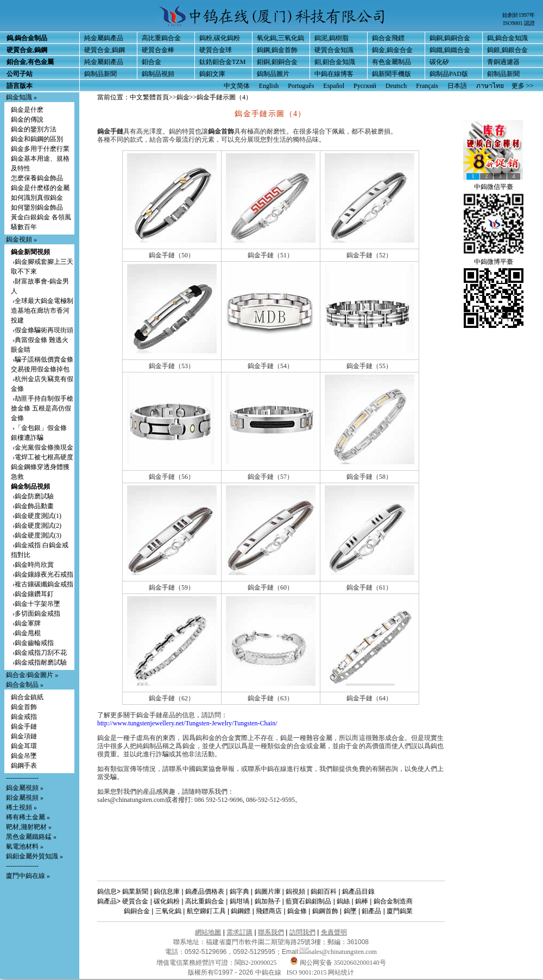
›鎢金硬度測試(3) (36, 535)
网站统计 (341, 972)
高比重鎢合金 (161, 38)
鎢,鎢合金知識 (507, 38)
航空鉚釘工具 (206, 911)
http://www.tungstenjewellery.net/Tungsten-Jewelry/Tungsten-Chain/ (187, 723)
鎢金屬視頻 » (25, 788)
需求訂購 (239, 932)
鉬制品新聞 (503, 74)
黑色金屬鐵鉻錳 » (31, 837)
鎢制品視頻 (158, 74)
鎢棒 (362, 901)
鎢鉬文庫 (212, 74)
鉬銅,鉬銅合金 (277, 62)
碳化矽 (439, 62)
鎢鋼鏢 (241, 911)
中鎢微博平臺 (494, 262)
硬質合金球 (216, 50)
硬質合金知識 (334, 50)
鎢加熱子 (268, 901)
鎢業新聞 (135, 892)
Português (301, 86)
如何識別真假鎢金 (37, 198)
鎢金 (183, 97)
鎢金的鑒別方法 (34, 129)
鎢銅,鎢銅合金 (450, 38)
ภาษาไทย (490, 86)
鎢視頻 (295, 892)
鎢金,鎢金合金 (392, 50)
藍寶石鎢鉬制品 (308, 901)
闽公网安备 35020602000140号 (338, 963)
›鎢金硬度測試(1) (36, 516)
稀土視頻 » (21, 807)
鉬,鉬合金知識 (335, 62)
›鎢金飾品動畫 (32, 506)
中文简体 (237, 86)
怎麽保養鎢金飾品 (37, 178)
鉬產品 (371, 911)
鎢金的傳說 (27, 119)
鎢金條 (297, 911)
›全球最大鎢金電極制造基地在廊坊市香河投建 (42, 311)
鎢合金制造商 (393, 901)
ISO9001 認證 (519, 23)
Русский (365, 86)
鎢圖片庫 (268, 892)
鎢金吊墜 (24, 756)
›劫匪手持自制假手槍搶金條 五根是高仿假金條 (42, 408)
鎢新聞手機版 (392, 74)
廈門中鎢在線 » (28, 876)
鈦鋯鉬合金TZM (222, 62)
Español (334, 86)
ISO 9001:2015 (308, 972)
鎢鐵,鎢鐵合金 (450, 50)
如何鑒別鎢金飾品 (37, 207)
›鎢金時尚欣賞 (32, 565)
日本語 (457, 86)
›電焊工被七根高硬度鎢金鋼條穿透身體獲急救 (42, 467)
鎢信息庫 (167, 892)
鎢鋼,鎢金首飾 (277, 50)
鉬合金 (151, 62)
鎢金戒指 (24, 717)
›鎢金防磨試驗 (32, 496)
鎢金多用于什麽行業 (40, 149)
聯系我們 (271, 932)
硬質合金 (135, 901)
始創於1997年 (519, 15)
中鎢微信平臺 (494, 187)
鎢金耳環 (24, 746)
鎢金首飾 (24, 707)
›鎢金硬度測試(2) (36, 526)
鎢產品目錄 (358, 892)
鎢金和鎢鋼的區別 (37, 139)
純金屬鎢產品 (104, 38)
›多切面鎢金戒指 (36, 614)
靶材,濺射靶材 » (29, 827)
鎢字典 (239, 892)
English (269, 86)
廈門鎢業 (400, 911)
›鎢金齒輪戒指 (32, 643)
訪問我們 (302, 932)
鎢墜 (350, 911)
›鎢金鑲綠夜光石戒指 (42, 574)
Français (427, 86)
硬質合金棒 (158, 50)
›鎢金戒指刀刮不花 (39, 653)
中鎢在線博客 (334, 74)
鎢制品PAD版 (449, 74)
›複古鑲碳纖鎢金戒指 (42, 584)
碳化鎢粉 (167, 901)
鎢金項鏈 (24, 736)
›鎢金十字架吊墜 (36, 604)
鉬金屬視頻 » (25, 798)
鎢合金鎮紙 (27, 697)
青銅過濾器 (503, 62)
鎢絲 (343, 901)
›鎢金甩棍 (26, 633)
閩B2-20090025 (256, 963)
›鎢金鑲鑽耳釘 (32, 594)
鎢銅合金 (137, 911)
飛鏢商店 (269, 911)
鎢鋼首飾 (325, 911)
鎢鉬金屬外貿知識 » (34, 856)
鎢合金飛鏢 (388, 38)
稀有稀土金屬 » (28, 817)
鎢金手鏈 (24, 726)
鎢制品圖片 (273, 74)
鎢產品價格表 (205, 892)
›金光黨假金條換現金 (42, 447)
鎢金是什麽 (27, 110)
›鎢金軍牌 (26, 623)
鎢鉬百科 (324, 892)
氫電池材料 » (25, 846)
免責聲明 (334, 932)
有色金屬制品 (392, 62)
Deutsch (396, 86)
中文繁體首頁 (149, 97)
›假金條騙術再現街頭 (42, 330)
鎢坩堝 (239, 901)
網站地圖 (208, 932)
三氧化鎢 (168, 911)
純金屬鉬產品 (104, 62)
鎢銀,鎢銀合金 (507, 50)
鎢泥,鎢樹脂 (332, 38)
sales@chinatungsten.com (338, 952)
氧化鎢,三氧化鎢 (280, 38)
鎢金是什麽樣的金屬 (40, 188)
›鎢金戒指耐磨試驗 (39, 662)
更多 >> (523, 86)
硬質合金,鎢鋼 (105, 50)
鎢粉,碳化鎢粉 (220, 38)
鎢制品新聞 (100, 74)
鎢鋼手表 (24, 766)
